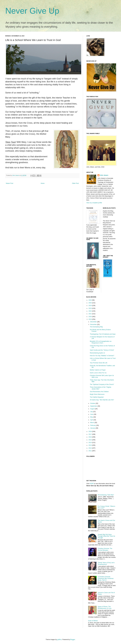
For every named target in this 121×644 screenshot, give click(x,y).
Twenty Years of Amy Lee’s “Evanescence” (106, 563)
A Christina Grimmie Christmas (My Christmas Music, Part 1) (106, 578)
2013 (90, 445)
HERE (92, 484)
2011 (90, 451)
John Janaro (104, 175)
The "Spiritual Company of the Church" (102, 384)
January (93, 428)
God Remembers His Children (99, 392)
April (92, 420)
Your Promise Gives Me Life (99, 363)
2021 (90, 314)
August (93, 409)
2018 (90, 431)
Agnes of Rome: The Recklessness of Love (105, 607)
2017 (90, 434)
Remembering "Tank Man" (106, 495)
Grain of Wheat (93, 621)
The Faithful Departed (97, 397)
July (92, 412)
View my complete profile (94, 203)
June (92, 414)
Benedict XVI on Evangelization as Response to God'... (101, 342)
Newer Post (10, 183)
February (93, 425)
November (94, 324)
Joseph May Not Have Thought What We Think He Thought (106, 536)
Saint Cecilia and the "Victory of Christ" (102, 350)
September (94, 406)
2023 (90, 308)
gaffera (59, 640)
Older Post (75, 183)
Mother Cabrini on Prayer (98, 370)
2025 (90, 303)
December (94, 322)
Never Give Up (32, 11)
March (92, 423)
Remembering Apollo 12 (97, 353)
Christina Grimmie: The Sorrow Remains (105, 549)
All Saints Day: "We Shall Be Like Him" (102, 400)
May (92, 417)
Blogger (73, 640)
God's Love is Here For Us (98, 373)
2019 (90, 319)
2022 (90, 311)
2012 (90, 448)
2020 (90, 317)
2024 (90, 306)
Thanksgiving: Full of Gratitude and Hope (103, 334)
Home (43, 183)
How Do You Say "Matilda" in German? (102, 356)
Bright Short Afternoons (97, 394)
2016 (90, 437)
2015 (90, 440)
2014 (90, 443)
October (93, 403)
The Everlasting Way (96, 327)
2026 (90, 300)
